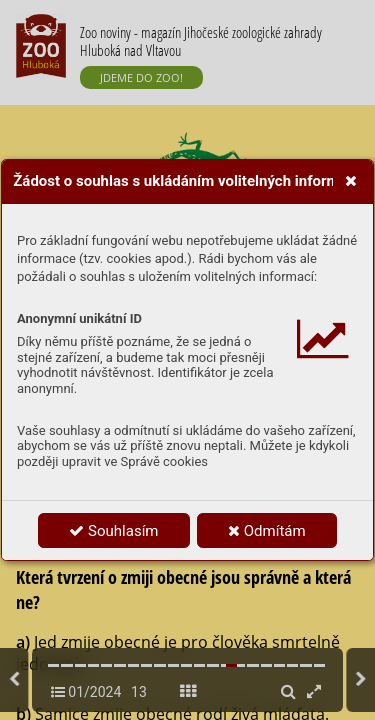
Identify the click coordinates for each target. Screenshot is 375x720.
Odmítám (267, 531)
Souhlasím (113, 531)
